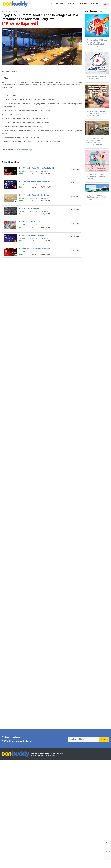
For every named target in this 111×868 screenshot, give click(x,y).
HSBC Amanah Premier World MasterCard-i (35, 182)
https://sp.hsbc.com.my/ (23, 150)
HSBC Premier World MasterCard (32, 235)
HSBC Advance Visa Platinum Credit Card (35, 249)
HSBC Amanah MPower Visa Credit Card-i (35, 195)
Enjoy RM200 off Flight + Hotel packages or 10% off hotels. (96, 197)
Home (4, 11)
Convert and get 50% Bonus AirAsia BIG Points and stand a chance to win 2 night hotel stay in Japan (97, 43)
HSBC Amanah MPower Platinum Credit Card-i (36, 168)
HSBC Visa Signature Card (29, 208)
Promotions (13, 11)
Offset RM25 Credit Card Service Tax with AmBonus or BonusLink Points (96, 114)
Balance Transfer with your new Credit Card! (96, 77)
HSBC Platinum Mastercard (29, 222)
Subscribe (104, 739)
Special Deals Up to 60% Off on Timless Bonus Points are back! (97, 176)
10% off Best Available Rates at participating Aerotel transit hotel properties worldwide (95, 142)
